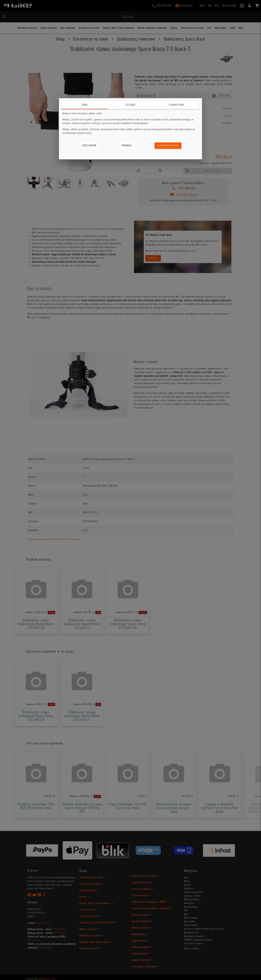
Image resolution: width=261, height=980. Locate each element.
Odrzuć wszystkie (89, 145)
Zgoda (85, 105)
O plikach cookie (176, 105)
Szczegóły (130, 105)
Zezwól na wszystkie (168, 145)
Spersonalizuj (127, 145)
